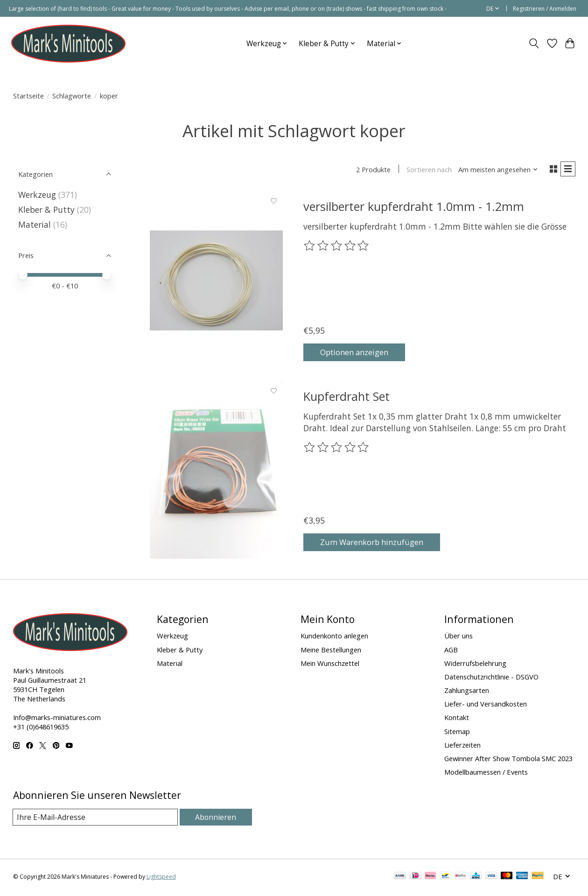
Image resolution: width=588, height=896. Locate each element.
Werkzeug (38, 195)
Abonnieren (217, 819)
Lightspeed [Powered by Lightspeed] (161, 878)
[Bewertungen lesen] (337, 248)
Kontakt (457, 719)
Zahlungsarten (467, 692)
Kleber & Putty (46, 210)
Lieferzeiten (462, 746)
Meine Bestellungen (331, 651)
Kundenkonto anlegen (334, 637)
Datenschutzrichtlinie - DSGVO (491, 678)
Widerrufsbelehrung (475, 665)
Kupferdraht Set (346, 398)
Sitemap (457, 733)
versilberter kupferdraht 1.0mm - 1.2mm (414, 208)
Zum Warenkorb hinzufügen (378, 542)
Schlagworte (72, 96)
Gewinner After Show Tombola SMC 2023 (508, 760)
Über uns (458, 637)
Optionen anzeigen (360, 352)
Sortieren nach (426, 170)
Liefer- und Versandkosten (486, 705)
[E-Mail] (97, 819)
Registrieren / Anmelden (545, 9)
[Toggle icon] (534, 43)
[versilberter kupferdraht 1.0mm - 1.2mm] (216, 282)
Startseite (28, 96)
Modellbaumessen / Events (486, 773)
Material (35, 224)
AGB (451, 651)
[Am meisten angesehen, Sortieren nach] (495, 170)
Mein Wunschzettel (330, 665)
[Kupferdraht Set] (216, 472)
